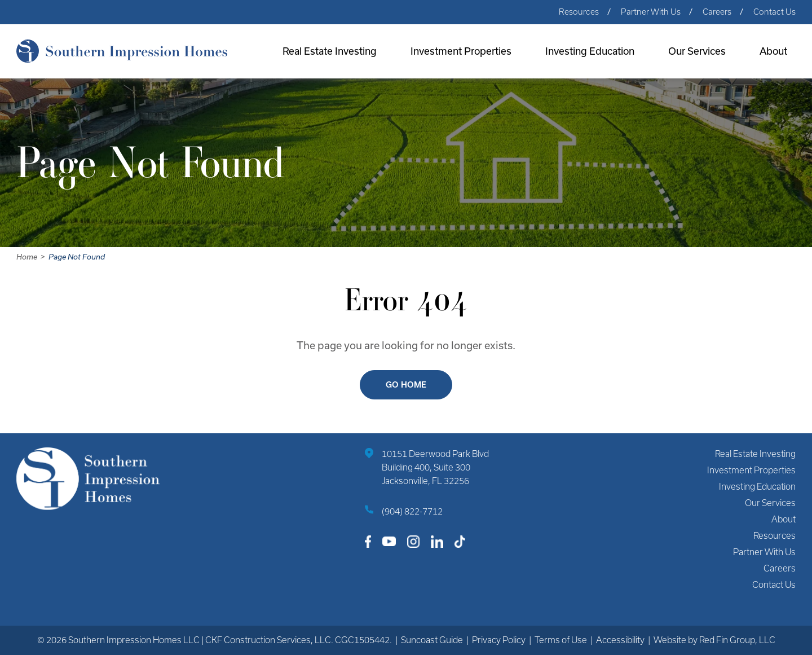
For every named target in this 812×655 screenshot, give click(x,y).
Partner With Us (651, 12)
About (773, 51)
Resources (579, 12)
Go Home (406, 385)
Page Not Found (77, 257)
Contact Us (775, 12)
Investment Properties (461, 51)
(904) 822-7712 (412, 511)
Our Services (697, 51)
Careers (717, 12)
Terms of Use (561, 640)
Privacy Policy (499, 640)
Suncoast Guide (432, 640)
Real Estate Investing (330, 51)
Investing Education (590, 51)
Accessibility (620, 640)
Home (27, 257)
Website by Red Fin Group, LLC (714, 640)
